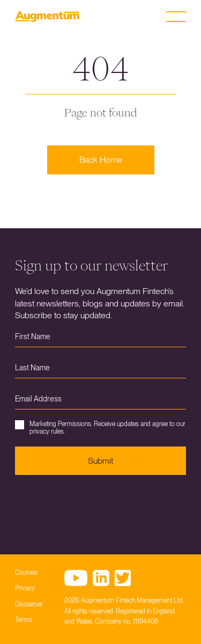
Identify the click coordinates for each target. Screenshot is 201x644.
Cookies (26, 573)
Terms (24, 620)
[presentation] (96, 507)
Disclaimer (29, 604)
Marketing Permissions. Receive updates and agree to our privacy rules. (100, 428)
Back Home (101, 160)
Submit (100, 461)
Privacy (25, 588)
